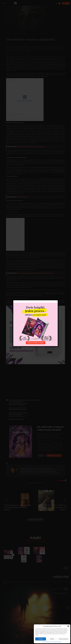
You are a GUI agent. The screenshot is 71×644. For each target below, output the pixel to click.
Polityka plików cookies (47, 642)
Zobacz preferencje (64, 639)
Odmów (52, 639)
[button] (68, 626)
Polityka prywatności (57, 642)
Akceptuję (41, 639)
